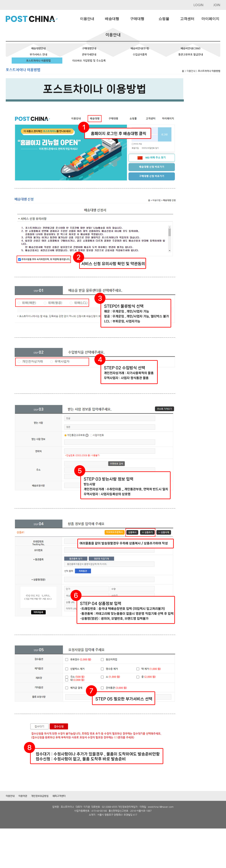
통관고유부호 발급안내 (191, 54)
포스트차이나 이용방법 (38, 61)
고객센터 (187, 19)
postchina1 (154, 807)
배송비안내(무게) (140, 48)
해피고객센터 (59, 796)
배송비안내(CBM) (191, 48)
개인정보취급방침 (40, 796)
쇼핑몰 (164, 19)
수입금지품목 (140, 54)
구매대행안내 (89, 48)
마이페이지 (210, 19)
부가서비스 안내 (38, 54)
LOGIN (198, 5)
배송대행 (112, 19)
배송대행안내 (38, 48)
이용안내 (87, 19)
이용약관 (23, 796)
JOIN (217, 5)
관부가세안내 (89, 54)
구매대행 (137, 19)
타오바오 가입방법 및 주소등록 (89, 61)
